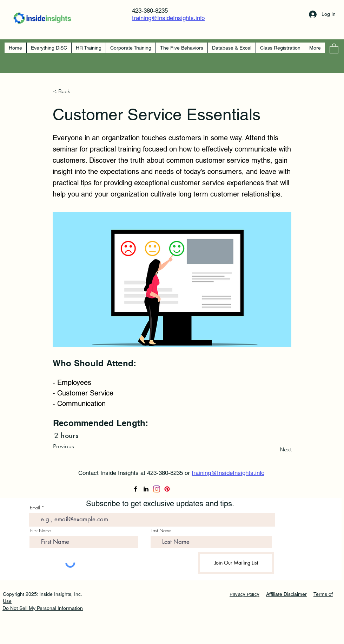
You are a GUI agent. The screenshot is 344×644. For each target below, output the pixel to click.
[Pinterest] (167, 489)
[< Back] (76, 91)
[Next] (274, 450)
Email (35, 508)
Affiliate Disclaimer (286, 594)
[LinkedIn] (146, 489)
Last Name (161, 531)
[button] (334, 48)
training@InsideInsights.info (168, 18)
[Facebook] (135, 489)
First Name (41, 531)
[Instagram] (157, 489)
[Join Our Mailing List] (236, 563)
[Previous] (76, 446)
